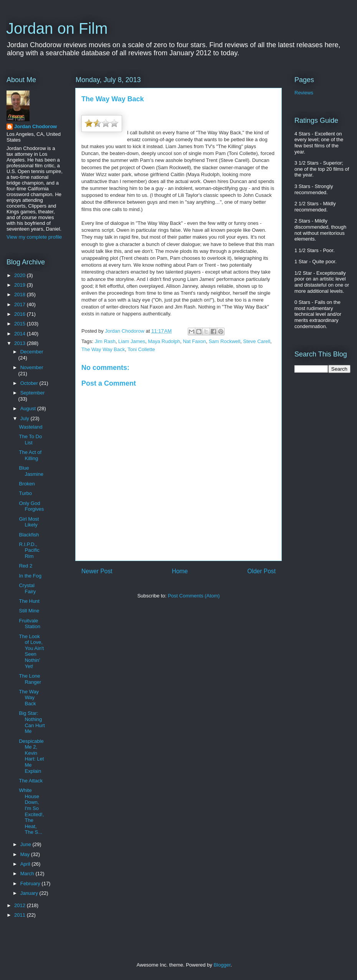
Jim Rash (105, 341)
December (32, 352)
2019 (21, 285)
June (26, 844)
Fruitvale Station (29, 624)
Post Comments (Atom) (194, 596)
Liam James (132, 341)
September (33, 393)
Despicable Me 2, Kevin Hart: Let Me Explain (31, 756)
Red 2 (26, 566)
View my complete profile (34, 237)
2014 (21, 334)
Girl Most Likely (29, 522)
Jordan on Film (57, 28)
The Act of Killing (30, 455)
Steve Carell (257, 341)
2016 (21, 314)
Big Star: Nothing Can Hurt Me (32, 722)
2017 (21, 304)
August (29, 408)
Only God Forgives (31, 506)
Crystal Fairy (27, 588)
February (31, 883)
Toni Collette (141, 349)
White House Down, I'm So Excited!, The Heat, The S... (31, 811)
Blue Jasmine (31, 471)
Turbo (25, 493)
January (30, 893)
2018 (21, 294)
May (26, 854)
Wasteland (31, 427)
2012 (21, 905)
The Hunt (29, 601)
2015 (21, 324)
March (28, 874)
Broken (27, 484)
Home (180, 571)
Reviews (304, 93)
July (26, 418)
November (32, 367)
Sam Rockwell (225, 341)
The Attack (31, 781)
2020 (21, 275)
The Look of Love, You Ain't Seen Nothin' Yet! (31, 651)
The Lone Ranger (30, 679)
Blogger (222, 965)
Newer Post (97, 571)
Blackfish (29, 535)
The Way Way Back (103, 349)
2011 (21, 915)
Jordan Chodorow (36, 126)
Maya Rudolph (164, 341)
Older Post (261, 571)
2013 (21, 343)
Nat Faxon (194, 341)
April (26, 864)
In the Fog (30, 576)
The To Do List (30, 440)
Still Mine (29, 611)
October (30, 383)
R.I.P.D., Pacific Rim (29, 550)
